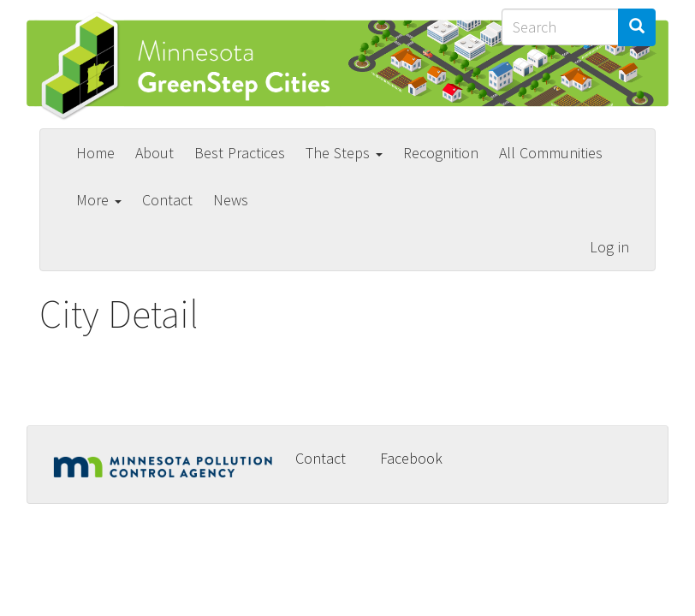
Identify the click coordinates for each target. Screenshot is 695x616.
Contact (167, 200)
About (154, 153)
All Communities (551, 153)
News (231, 200)
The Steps (344, 153)
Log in (609, 247)
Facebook (411, 458)
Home (95, 153)
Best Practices (240, 153)
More (99, 200)
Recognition (441, 153)
